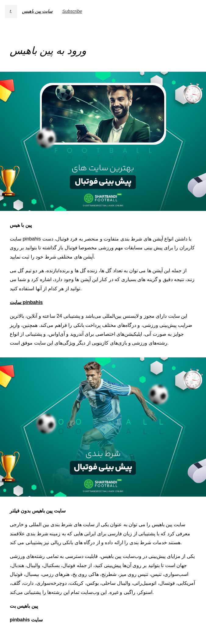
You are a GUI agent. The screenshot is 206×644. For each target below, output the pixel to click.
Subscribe (72, 11)
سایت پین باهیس (37, 11)
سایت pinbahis (26, 302)
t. (11, 11)
